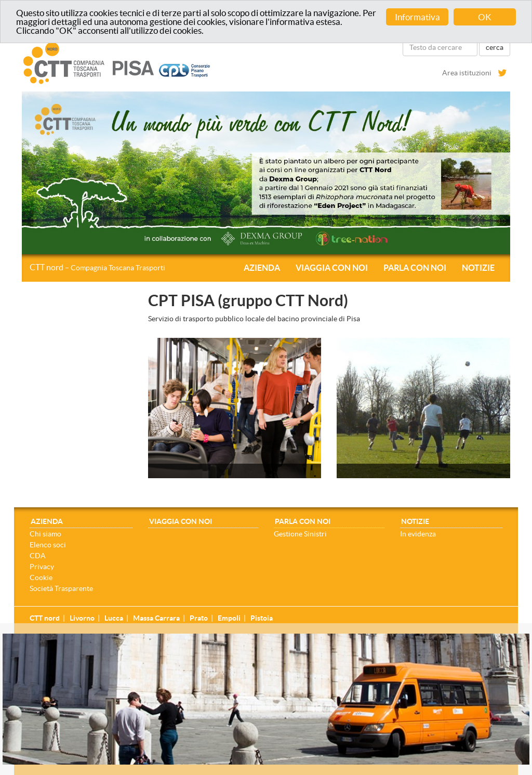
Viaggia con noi (332, 268)
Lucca (114, 618)
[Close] (526, 639)
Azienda (262, 268)
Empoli (229, 618)
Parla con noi (415, 268)
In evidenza (418, 534)
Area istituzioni (467, 73)
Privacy (42, 567)
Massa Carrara (156, 618)
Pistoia (262, 618)
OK (485, 17)
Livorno (82, 618)
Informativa (417, 17)
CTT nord (97, 267)
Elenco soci (48, 545)
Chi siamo (45, 534)
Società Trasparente (61, 588)
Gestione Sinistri (300, 534)
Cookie (41, 577)
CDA (38, 556)
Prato (199, 618)
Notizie (478, 268)
